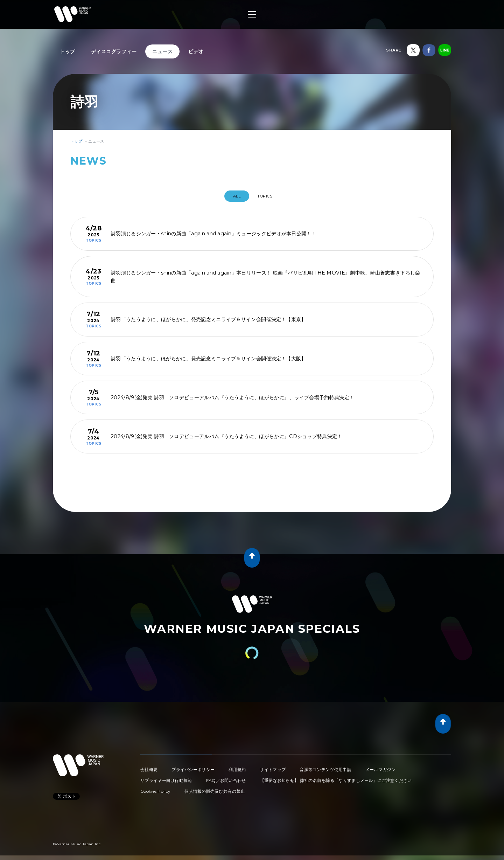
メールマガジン (380, 767)
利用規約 (237, 767)
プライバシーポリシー (193, 767)
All (233, 196)
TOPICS (267, 196)
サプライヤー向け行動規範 (166, 778)
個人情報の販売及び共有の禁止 (215, 788)
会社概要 (149, 767)
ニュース (162, 51)
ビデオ (196, 51)
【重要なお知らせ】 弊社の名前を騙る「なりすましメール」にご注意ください (336, 778)
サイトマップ (273, 767)
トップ (68, 51)
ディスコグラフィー (114, 51)
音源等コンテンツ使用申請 (325, 767)
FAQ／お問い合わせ (226, 778)
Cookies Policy (155, 788)
